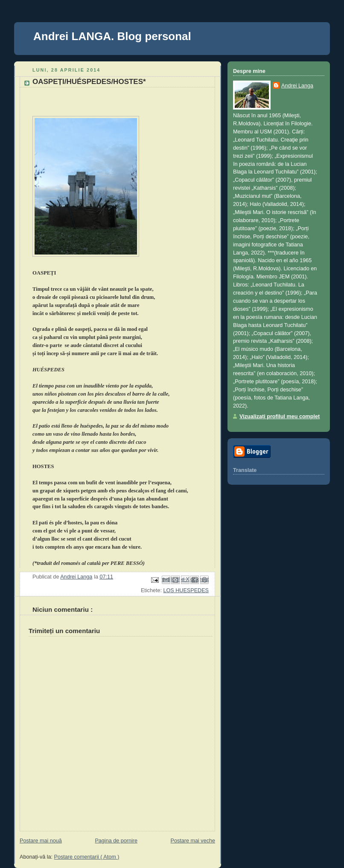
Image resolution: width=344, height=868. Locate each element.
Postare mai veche (193, 841)
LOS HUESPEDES (186, 590)
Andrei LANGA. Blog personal (112, 36)
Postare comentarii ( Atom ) (87, 857)
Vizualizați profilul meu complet (280, 417)
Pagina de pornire (116, 841)
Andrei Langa (297, 86)
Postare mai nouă (41, 841)
